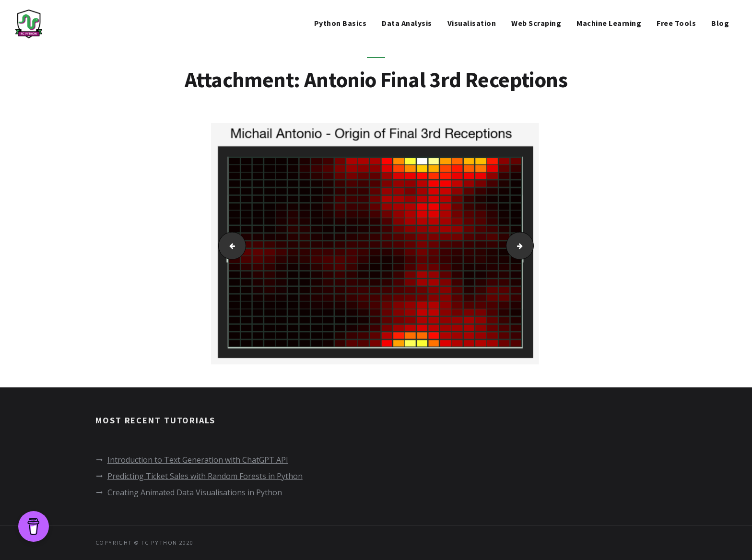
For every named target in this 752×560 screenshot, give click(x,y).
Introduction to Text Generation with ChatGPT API (198, 460)
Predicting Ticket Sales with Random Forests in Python (205, 476)
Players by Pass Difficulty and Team (228, 246)
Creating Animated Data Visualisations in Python (195, 492)
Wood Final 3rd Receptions (530, 246)
